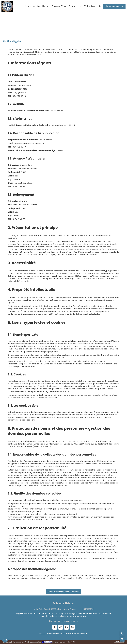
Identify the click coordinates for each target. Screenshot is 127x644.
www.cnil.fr (53, 398)
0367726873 (88, 609)
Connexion (119, 642)
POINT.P (72, 642)
